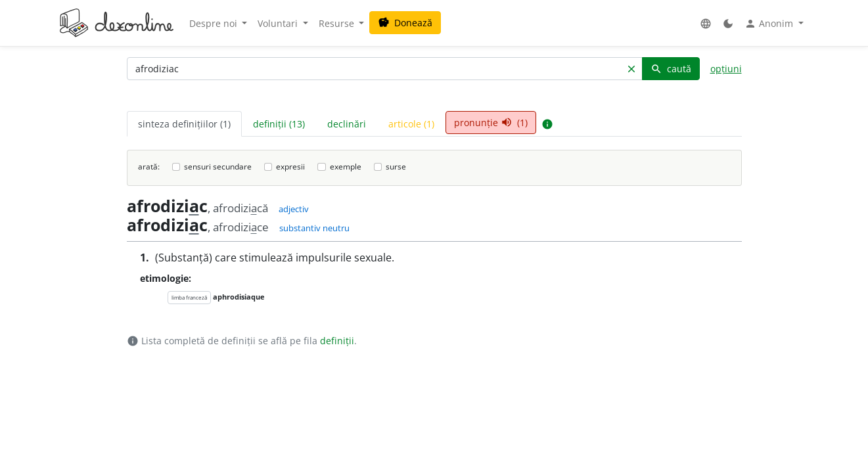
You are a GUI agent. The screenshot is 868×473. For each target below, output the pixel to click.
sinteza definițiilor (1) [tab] (184, 124)
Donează (405, 23)
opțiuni (726, 69)
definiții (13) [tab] (279, 124)
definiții (337, 341)
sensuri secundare (218, 167)
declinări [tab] (347, 124)
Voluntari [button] (279, 23)
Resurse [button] (338, 23)
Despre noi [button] (215, 23)
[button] (706, 23)
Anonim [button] (770, 24)
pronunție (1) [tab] (491, 123)
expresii (290, 167)
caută (671, 69)
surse (396, 167)
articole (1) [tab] (411, 124)
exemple (346, 167)
